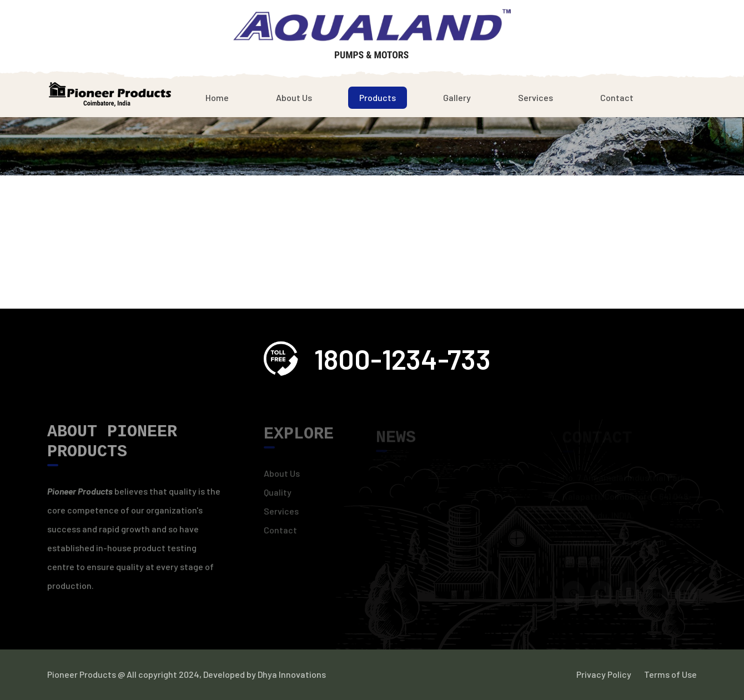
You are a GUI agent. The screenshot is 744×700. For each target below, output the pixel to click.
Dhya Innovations (291, 674)
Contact (617, 97)
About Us (294, 97)
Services (536, 97)
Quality (278, 495)
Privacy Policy (604, 674)
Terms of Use (670, 674)
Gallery (457, 97)
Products (378, 97)
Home (217, 97)
